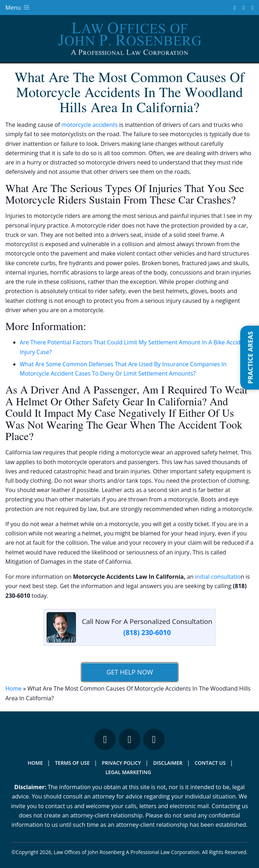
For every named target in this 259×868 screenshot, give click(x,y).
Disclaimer (168, 763)
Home (13, 688)
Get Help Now (129, 672)
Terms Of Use (72, 763)
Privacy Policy (121, 763)
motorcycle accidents (89, 125)
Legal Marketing (128, 772)
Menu (18, 8)
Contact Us (210, 763)
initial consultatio (218, 577)
